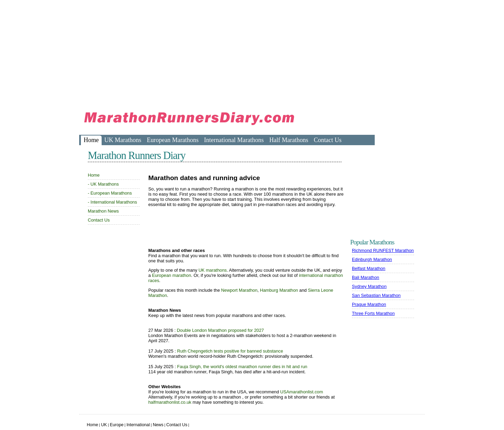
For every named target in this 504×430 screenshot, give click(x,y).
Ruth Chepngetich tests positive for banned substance (230, 351)
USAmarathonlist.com (302, 392)
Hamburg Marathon (279, 290)
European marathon (172, 275)
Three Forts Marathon (373, 313)
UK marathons (213, 270)
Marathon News (103, 211)
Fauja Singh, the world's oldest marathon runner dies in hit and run (242, 367)
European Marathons (173, 140)
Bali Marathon (366, 277)
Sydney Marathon (369, 286)
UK (104, 425)
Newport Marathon (239, 290)
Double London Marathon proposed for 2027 (221, 330)
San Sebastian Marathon (376, 295)
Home (91, 140)
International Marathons (234, 140)
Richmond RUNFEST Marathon (383, 250)
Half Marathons (289, 140)
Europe (117, 425)
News (158, 425)
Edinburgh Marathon (372, 259)
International (138, 425)
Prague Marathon (369, 304)
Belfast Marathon (369, 268)
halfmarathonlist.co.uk (170, 402)
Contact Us (328, 140)
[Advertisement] (205, 52)
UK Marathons (123, 140)
